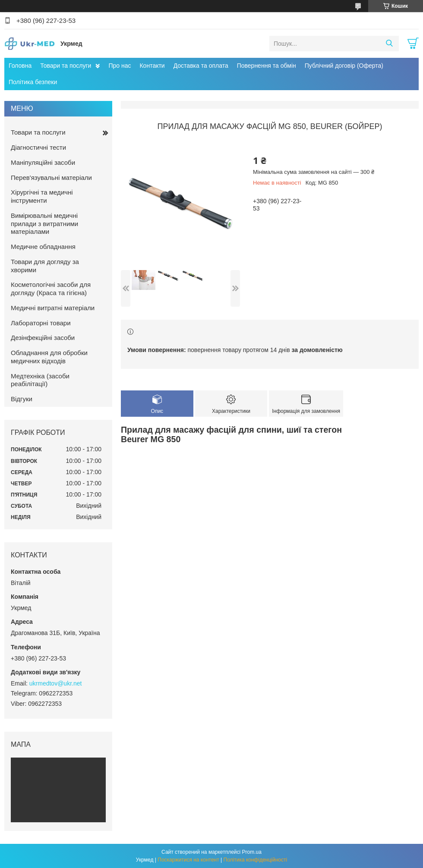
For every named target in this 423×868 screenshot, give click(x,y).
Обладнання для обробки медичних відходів (49, 357)
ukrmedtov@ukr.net (56, 683)
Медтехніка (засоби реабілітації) (40, 380)
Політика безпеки (33, 82)
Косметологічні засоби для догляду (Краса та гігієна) (51, 289)
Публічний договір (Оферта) (344, 66)
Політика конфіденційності (256, 860)
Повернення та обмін (267, 66)
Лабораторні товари (41, 323)
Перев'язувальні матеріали (51, 178)
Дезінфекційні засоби (43, 338)
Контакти (152, 66)
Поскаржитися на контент (188, 860)
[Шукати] (389, 44)
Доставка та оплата (201, 66)
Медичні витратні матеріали (53, 308)
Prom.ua (252, 852)
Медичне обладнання (43, 247)
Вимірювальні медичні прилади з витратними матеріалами (44, 224)
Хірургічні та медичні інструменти (42, 196)
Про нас (120, 66)
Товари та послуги (66, 66)
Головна (20, 66)
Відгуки (22, 399)
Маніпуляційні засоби (43, 162)
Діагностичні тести (38, 147)
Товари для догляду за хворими (45, 266)
